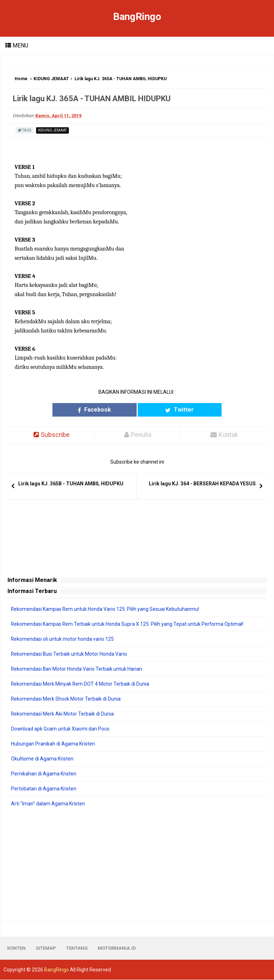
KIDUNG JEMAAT (51, 79)
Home (21, 79)
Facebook (105, 410)
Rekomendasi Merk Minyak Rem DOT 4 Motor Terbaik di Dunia (80, 684)
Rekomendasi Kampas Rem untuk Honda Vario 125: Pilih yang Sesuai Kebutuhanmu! (105, 609)
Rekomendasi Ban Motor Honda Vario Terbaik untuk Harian (77, 669)
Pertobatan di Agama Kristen (44, 789)
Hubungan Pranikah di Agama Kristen (53, 744)
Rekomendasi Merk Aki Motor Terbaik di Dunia (63, 714)
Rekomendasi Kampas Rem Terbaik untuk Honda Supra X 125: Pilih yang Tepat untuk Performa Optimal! (128, 624)
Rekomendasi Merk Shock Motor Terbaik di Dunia (66, 699)
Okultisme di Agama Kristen (42, 759)
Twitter (169, 410)
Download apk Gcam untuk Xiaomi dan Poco (60, 729)
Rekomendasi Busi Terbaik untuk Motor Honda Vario (69, 654)
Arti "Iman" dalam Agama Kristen (48, 804)
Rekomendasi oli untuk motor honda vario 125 (63, 639)
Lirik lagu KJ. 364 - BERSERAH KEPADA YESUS (202, 484)
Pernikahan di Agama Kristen (44, 774)
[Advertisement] (137, 865)
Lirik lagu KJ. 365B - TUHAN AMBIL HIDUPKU (71, 484)
